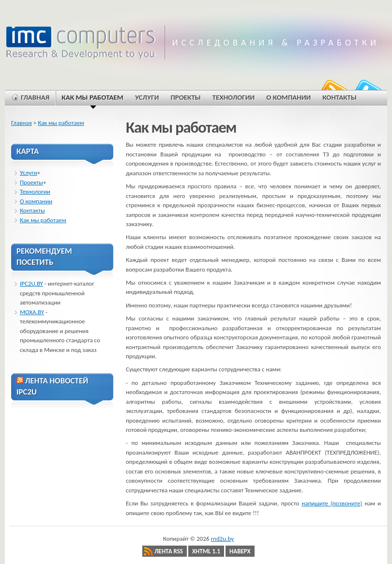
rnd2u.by (223, 539)
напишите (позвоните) (332, 503)
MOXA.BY (32, 312)
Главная (22, 123)
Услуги (29, 173)
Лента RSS (169, 551)
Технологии (35, 191)
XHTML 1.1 (206, 551)
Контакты (32, 210)
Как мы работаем (61, 123)
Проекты (31, 182)
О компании (36, 201)
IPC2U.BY (31, 283)
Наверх (240, 551)
